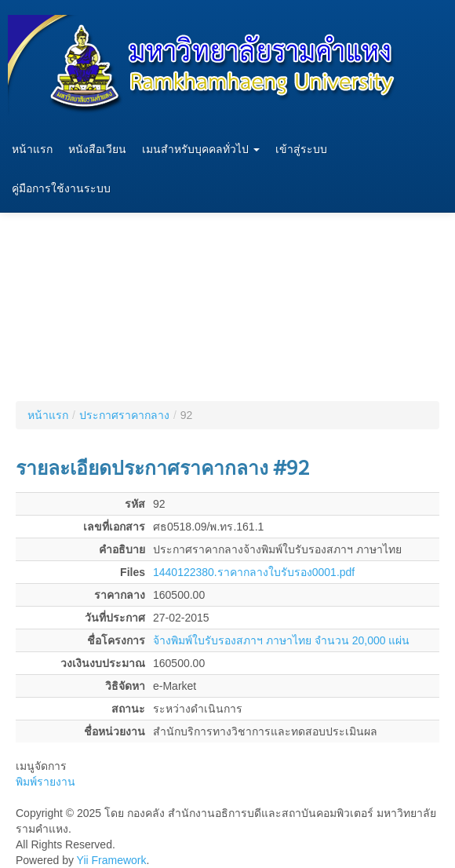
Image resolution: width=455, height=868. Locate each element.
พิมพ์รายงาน (45, 782)
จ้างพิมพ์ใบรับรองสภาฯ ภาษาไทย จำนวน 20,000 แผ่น (281, 640)
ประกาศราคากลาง (124, 415)
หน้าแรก (32, 150)
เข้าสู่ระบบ (301, 150)
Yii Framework (112, 860)
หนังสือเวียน (97, 150)
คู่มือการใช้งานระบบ (61, 189)
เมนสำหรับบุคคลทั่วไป (201, 150)
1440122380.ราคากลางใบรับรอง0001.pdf (254, 572)
